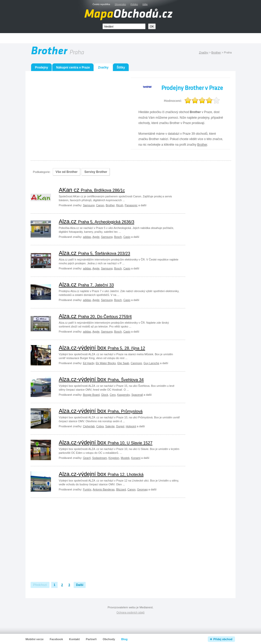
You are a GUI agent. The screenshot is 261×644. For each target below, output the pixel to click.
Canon (100, 205)
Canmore (136, 363)
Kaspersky (124, 395)
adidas (87, 237)
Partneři (91, 639)
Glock (105, 395)
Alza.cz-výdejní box (102, 348)
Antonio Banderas (104, 489)
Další (80, 585)
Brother (216, 52)
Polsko (134, 4)
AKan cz (92, 190)
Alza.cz (97, 221)
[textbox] (124, 26)
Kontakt (74, 639)
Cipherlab (89, 426)
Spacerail (137, 395)
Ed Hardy (88, 363)
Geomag (142, 489)
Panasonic (131, 205)
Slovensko (120, 4)
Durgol (120, 426)
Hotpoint (131, 426)
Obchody (109, 639)
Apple (96, 237)
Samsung (89, 205)
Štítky (121, 67)
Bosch (118, 237)
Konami (136, 458)
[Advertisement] (136, 38)
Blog (125, 639)
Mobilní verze (35, 639)
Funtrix (87, 489)
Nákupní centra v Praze (73, 67)
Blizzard (121, 489)
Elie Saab (123, 363)
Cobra (100, 426)
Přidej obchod (223, 639)
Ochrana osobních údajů (130, 613)
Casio (127, 237)
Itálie (145, 4)
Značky (204, 52)
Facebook (56, 639)
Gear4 (87, 458)
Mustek (125, 458)
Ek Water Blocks (106, 363)
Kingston (114, 458)
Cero (113, 395)
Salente (110, 426)
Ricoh (120, 205)
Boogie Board (91, 395)
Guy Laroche (151, 363)
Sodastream (99, 458)
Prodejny (41, 67)
